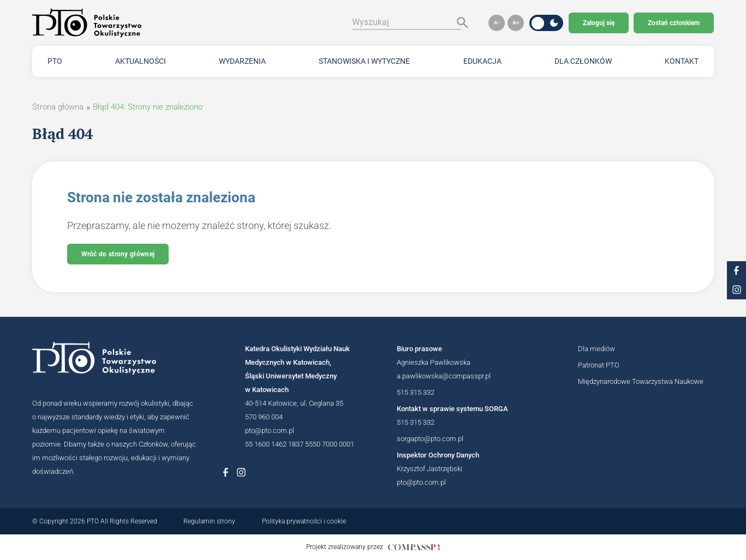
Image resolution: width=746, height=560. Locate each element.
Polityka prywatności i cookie (304, 521)
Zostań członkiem (674, 23)
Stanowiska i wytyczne (364, 61)
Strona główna (58, 107)
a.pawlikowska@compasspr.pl (444, 376)
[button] (497, 23)
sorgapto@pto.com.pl (430, 439)
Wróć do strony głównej (118, 254)
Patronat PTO (599, 365)
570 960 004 (264, 417)
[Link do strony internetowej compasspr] (414, 547)
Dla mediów (596, 349)
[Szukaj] (460, 22)
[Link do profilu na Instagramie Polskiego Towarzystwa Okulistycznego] (241, 472)
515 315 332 (416, 392)
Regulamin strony (209, 521)
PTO (55, 61)
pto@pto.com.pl (270, 430)
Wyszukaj (371, 22)
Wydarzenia (242, 61)
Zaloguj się (599, 23)
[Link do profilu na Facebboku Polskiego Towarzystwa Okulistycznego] (226, 472)
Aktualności (141, 61)
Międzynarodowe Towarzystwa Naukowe (641, 381)
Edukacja (482, 61)
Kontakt (682, 61)
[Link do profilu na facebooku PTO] (736, 271)
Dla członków (583, 61)
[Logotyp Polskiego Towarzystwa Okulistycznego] (114, 358)
